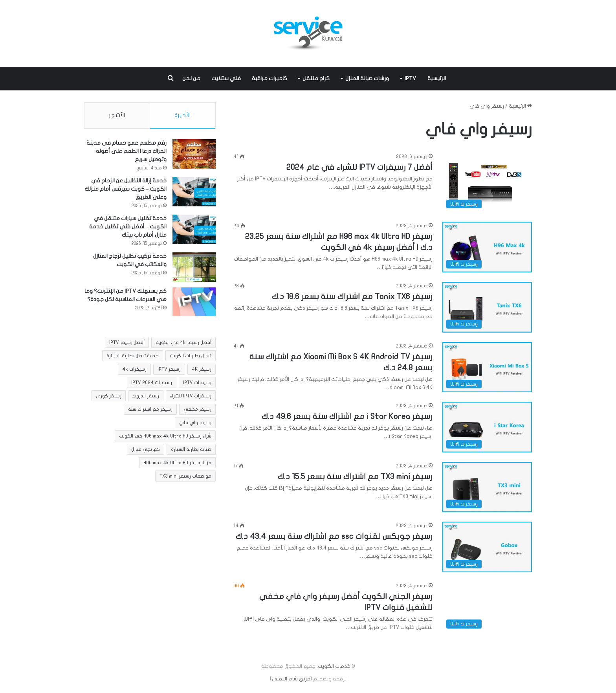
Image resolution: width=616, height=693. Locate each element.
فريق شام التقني (291, 679)
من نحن (191, 78)
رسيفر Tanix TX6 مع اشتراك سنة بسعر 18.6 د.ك (352, 297)
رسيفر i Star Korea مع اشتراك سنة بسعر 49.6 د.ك (347, 416)
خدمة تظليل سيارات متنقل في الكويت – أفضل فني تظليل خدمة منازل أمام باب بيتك (128, 228)
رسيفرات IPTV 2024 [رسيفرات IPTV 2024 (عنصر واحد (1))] (152, 384)
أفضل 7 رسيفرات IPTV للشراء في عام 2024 (359, 167)
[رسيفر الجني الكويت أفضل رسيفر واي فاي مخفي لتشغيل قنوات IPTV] (487, 607)
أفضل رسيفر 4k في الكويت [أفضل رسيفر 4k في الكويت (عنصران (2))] (183, 344)
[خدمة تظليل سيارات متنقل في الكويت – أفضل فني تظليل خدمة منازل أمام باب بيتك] (194, 231)
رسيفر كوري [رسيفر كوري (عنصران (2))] (109, 398)
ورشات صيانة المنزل (367, 78)
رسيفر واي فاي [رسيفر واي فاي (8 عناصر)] (195, 425)
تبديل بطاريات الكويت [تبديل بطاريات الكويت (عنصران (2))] (191, 358)
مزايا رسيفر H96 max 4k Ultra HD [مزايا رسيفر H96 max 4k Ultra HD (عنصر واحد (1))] (177, 465)
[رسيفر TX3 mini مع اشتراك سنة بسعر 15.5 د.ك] (487, 487)
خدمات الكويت (334, 666)
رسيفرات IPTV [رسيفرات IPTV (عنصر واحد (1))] (197, 384)
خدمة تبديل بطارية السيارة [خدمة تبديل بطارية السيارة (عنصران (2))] (133, 358)
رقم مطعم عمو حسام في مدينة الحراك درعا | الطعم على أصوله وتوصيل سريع (126, 153)
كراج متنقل (316, 78)
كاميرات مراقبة (269, 78)
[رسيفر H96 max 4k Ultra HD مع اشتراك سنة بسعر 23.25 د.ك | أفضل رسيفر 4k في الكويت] (487, 247)
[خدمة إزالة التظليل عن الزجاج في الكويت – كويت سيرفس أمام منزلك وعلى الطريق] (194, 193)
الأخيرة (182, 115)
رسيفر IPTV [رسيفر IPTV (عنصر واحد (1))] (169, 371)
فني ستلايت (226, 78)
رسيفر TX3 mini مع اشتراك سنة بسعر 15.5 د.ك (355, 477)
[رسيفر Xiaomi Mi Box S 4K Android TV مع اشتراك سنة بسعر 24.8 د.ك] (487, 367)
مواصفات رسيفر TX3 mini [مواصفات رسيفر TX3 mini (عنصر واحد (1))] (185, 478)
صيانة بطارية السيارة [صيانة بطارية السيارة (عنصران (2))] (191, 451)
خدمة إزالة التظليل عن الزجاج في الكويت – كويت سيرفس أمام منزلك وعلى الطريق (126, 190)
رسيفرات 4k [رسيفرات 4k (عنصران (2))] (134, 371)
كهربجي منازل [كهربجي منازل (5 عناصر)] (146, 451)
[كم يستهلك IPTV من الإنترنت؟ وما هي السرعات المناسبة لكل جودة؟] (194, 303)
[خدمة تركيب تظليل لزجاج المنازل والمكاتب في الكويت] (194, 269)
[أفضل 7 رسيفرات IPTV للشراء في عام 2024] (487, 182)
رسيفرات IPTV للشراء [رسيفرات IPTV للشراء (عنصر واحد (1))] (191, 398)
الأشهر (117, 115)
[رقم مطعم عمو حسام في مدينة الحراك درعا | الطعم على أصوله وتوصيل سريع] (194, 155)
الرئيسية (437, 78)
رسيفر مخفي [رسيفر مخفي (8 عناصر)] (197, 411)
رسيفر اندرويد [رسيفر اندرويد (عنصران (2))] (146, 398)
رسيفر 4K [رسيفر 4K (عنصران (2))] (202, 371)
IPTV (410, 78)
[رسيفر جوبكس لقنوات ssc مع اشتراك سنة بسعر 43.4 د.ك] (487, 547)
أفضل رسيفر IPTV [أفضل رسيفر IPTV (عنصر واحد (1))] (127, 344)
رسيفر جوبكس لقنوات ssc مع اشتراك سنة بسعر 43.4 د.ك (334, 536)
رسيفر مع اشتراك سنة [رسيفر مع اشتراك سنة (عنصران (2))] (150, 411)
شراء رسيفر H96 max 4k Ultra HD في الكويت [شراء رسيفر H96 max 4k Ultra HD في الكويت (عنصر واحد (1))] (165, 438)
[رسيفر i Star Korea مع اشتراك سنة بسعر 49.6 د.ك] (487, 427)
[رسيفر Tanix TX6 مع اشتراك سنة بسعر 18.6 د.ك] (487, 307)
